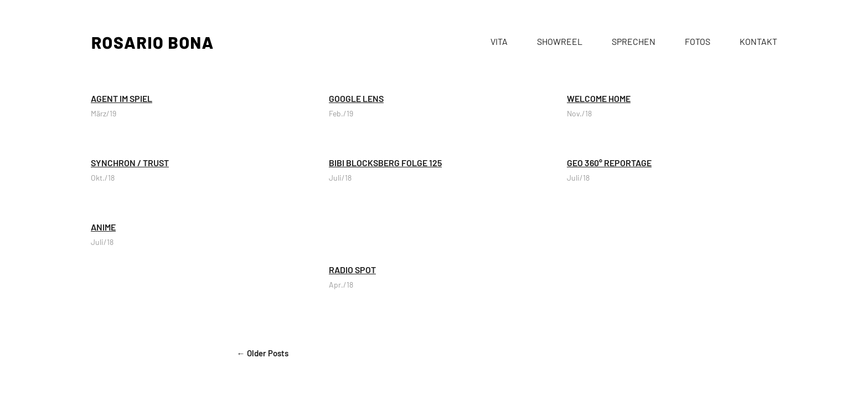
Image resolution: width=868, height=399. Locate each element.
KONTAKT (758, 41)
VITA (499, 41)
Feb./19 (341, 113)
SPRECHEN (634, 41)
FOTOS (697, 41)
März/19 (104, 113)
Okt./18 (103, 178)
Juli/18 (340, 178)
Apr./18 (341, 285)
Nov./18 (579, 113)
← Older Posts (263, 353)
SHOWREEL (560, 41)
